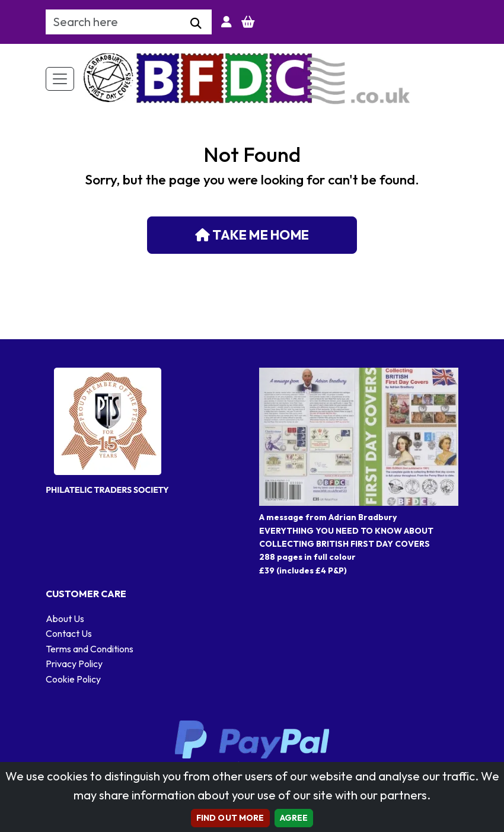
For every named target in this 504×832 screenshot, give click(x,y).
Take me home (252, 235)
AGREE (294, 818)
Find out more (230, 818)
